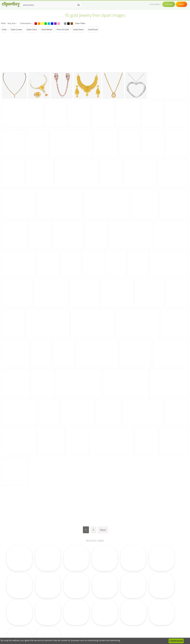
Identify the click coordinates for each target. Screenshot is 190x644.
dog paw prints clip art (31, 615)
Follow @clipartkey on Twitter (154, 629)
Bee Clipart (85, 615)
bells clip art (26, 622)
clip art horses (27, 611)
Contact (144, 603)
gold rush (93, 29)
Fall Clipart (85, 603)
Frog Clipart (55, 607)
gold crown (17, 29)
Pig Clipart (115, 622)
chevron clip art (28, 607)
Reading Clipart (117, 603)
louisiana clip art (28, 603)
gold (4, 29)
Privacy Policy (146, 615)
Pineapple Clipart (118, 611)
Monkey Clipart (117, 615)
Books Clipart (56, 603)
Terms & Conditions (150, 607)
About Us (144, 600)
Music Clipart (56, 618)
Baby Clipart (56, 626)
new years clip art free (31, 600)
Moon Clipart (86, 600)
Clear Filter (80, 23)
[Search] (79, 5)
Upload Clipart (147, 618)
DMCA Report (147, 611)
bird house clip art (29, 618)
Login (181, 4)
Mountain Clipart (118, 626)
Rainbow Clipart (88, 626)
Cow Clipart (116, 600)
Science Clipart (57, 622)
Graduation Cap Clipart (91, 618)
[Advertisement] (95, 52)
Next (103, 530)
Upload (169, 4)
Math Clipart (56, 600)
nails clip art (26, 626)
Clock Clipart (86, 607)
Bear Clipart (86, 622)
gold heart (79, 29)
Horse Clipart (86, 611)
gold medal (47, 29)
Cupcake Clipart (57, 611)
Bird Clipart (115, 607)
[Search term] (51, 5)
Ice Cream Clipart (118, 618)
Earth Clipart (56, 615)
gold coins (32, 29)
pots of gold (63, 29)
